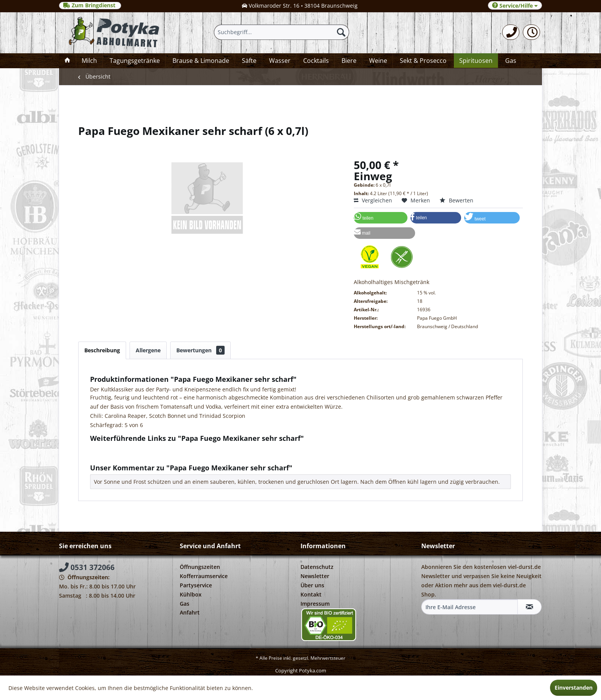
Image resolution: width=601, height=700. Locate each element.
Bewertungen (200, 350)
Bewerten (456, 200)
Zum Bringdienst (90, 5)
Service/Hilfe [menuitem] (515, 6)
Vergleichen (373, 200)
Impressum (315, 604)
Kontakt (311, 594)
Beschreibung (102, 350)
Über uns (312, 585)
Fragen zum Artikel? (119, 448)
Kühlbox (191, 594)
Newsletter (315, 576)
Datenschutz (317, 567)
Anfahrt (190, 612)
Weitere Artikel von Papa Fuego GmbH (142, 456)
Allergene (148, 350)
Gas (185, 604)
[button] (381, 218)
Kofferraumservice (204, 576)
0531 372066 (87, 567)
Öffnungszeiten (200, 567)
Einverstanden (574, 688)
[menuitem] (511, 32)
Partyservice (196, 585)
